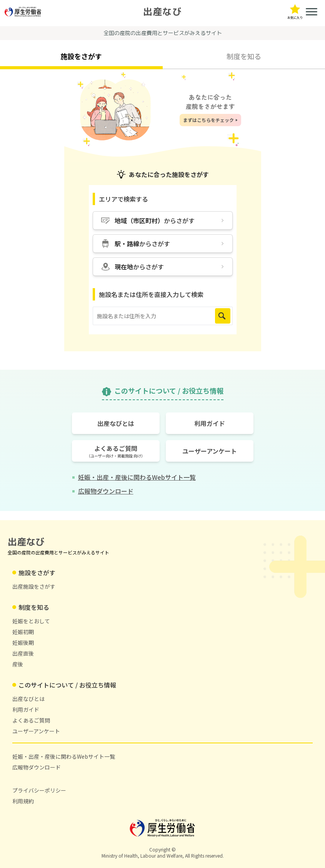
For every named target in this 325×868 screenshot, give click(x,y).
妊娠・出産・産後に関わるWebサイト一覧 (64, 756)
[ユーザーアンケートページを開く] (210, 451)
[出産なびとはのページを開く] (116, 423)
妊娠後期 (23, 643)
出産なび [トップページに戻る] (162, 12)
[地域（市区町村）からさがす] (163, 220)
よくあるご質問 (31, 720)
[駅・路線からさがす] (163, 244)
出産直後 (23, 653)
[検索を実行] (223, 316)
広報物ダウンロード (37, 767)
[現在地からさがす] (163, 267)
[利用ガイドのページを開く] (210, 423)
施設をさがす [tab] (81, 56)
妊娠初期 (23, 632)
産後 (18, 664)
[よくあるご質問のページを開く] (116, 451)
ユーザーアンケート (36, 731)
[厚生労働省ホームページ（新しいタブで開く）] (23, 12)
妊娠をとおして (31, 621)
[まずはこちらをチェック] (210, 120)
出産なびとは (28, 699)
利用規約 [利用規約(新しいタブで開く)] (23, 801)
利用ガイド (26, 709)
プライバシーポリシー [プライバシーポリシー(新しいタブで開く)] (39, 790)
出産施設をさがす (34, 586)
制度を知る (34, 607)
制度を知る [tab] (244, 56)
